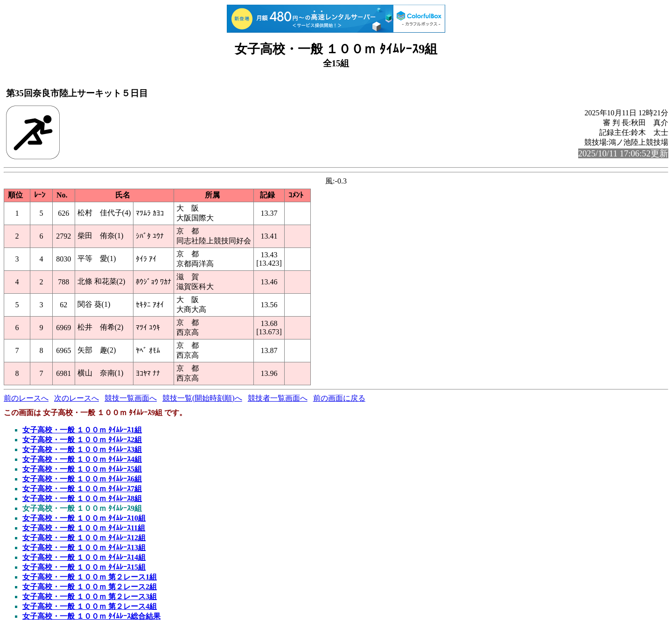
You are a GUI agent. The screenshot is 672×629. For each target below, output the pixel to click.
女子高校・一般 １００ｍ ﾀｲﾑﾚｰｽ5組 (82, 469)
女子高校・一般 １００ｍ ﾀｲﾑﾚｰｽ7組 (82, 489)
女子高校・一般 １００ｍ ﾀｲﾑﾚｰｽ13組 (84, 548)
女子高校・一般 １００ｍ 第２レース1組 (90, 577)
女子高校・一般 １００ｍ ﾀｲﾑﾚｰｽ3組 (82, 449)
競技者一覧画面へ (278, 398)
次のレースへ (77, 398)
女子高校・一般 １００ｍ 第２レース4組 (90, 606)
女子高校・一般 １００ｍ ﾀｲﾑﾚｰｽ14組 (84, 557)
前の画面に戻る (339, 398)
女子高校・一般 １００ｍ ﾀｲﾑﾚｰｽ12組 (84, 538)
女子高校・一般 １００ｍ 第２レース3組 (90, 597)
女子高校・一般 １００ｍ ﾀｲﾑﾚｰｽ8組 (82, 498)
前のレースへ (26, 398)
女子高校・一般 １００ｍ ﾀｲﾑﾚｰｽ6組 (82, 479)
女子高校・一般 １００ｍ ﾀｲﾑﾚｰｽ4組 (82, 459)
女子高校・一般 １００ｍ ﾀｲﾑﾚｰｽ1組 (82, 430)
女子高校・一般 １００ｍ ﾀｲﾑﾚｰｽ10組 (84, 518)
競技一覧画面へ (131, 398)
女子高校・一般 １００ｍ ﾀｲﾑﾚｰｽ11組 (84, 528)
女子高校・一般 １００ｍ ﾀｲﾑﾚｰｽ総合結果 (91, 616)
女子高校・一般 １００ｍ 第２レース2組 (90, 587)
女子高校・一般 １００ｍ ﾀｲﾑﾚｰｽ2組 (82, 440)
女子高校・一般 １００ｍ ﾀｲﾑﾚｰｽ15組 (84, 567)
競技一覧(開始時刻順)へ (202, 398)
